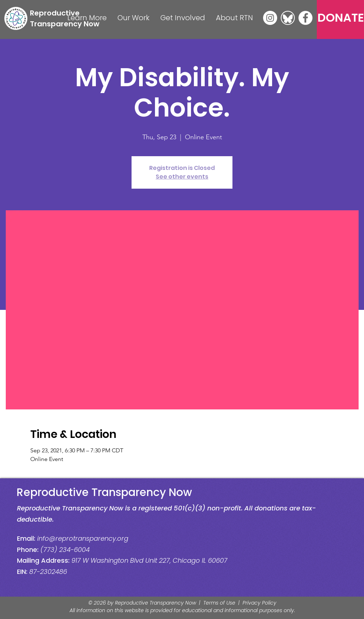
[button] (87, 18)
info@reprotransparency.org (83, 538)
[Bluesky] (288, 18)
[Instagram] (270, 18)
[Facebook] (305, 18)
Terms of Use (219, 603)
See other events (182, 177)
